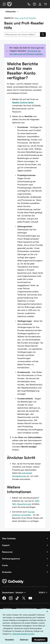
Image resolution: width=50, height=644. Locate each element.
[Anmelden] (40, 4)
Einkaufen (7, 572)
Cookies (44, 609)
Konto (5, 565)
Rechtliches (8, 609)
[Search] (43, 34)
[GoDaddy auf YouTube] (30, 599)
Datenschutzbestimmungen (26, 609)
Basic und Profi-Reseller (25, 18)
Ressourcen (7, 552)
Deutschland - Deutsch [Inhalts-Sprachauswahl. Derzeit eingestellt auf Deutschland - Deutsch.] (14, 592)
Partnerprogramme (11, 559)
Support (6, 545)
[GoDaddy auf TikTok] (17, 599)
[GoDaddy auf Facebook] (4, 599)
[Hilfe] (34, 4)
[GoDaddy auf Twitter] (24, 599)
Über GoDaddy (9, 538)
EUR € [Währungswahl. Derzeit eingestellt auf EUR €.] (43, 592)
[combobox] (22, 34)
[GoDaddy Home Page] (13, 581)
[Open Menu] (3, 4)
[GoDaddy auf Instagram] (11, 599)
